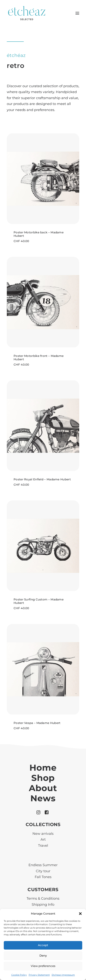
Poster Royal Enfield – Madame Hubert (42, 479)
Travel (43, 846)
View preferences (43, 966)
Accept (43, 945)
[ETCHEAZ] (27, 13)
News (43, 798)
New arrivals (43, 834)
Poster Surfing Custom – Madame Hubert (39, 601)
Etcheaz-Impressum (63, 975)
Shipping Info (43, 905)
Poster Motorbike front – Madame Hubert (39, 358)
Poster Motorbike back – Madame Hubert (39, 234)
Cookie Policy (19, 975)
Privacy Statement (39, 975)
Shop (43, 778)
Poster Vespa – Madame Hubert (37, 723)
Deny (43, 956)
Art (43, 839)
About (43, 788)
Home (43, 768)
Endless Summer (43, 865)
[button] (80, 914)
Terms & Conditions (43, 898)
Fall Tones (43, 877)
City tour (43, 871)
